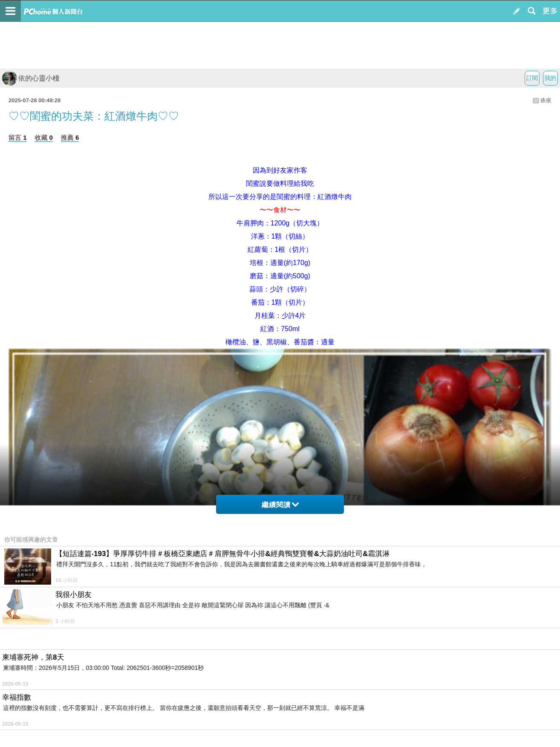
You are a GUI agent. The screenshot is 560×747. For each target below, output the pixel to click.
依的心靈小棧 (31, 78)
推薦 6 (70, 137)
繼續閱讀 (280, 505)
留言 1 (18, 137)
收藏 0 (44, 137)
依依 (546, 100)
